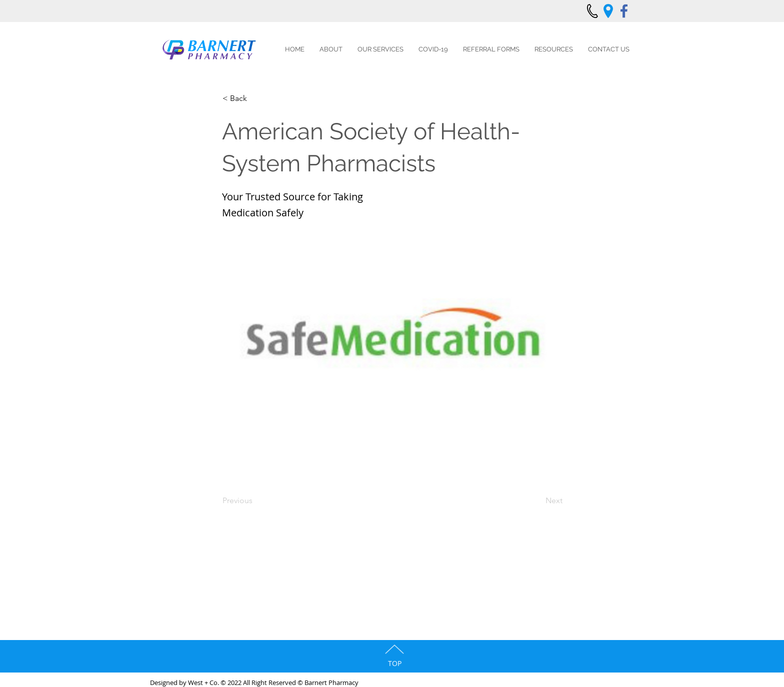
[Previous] (255, 501)
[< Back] (255, 98)
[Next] (537, 501)
